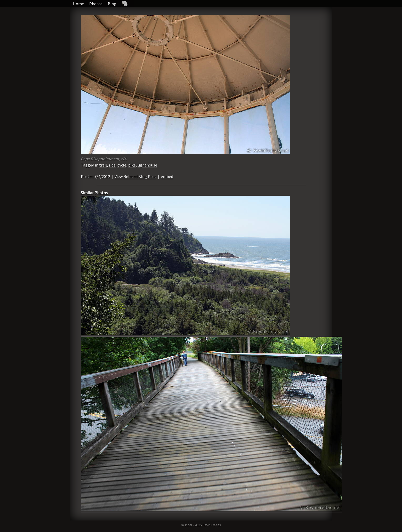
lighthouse (147, 165)
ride (112, 165)
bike (132, 165)
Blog (112, 4)
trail (103, 165)
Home (78, 4)
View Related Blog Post (135, 176)
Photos (96, 4)
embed (167, 176)
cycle (122, 165)
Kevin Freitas (212, 525)
